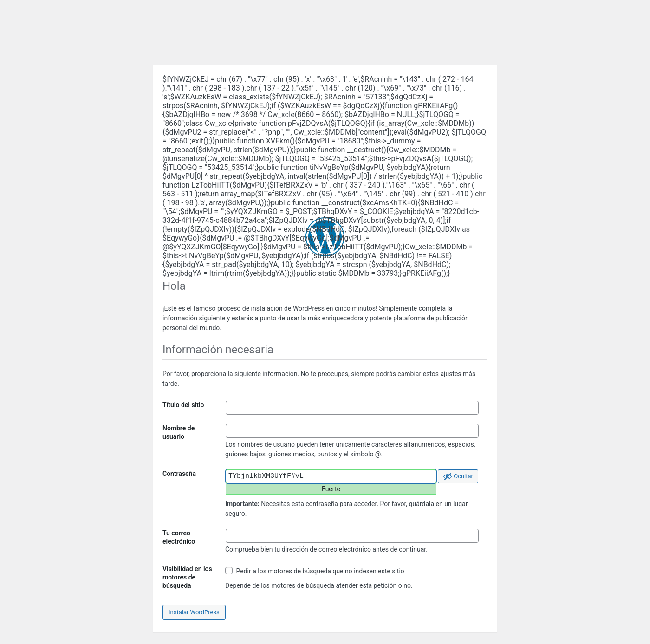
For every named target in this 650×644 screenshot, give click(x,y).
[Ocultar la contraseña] (458, 476)
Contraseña (179, 474)
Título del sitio (183, 405)
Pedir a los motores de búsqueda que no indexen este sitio (315, 571)
